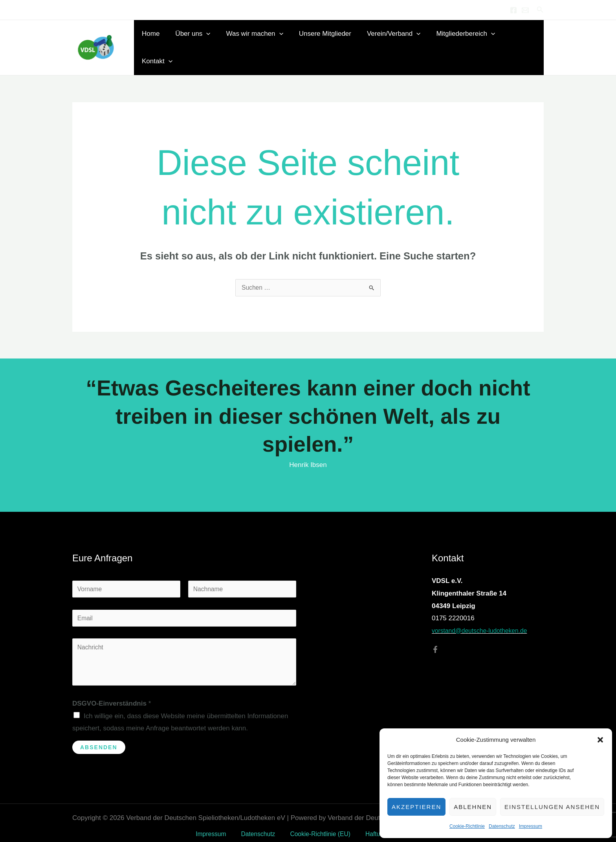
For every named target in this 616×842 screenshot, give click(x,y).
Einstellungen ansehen (552, 807)
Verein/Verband (394, 41)
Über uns (200, 41)
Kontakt (522, 41)
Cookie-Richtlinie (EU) (316, 825)
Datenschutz (502, 826)
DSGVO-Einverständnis (112, 694)
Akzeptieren (416, 807)
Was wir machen (260, 41)
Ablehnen (473, 807)
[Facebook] (513, 10)
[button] (600, 740)
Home (160, 41)
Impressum (531, 826)
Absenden (99, 738)
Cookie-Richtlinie (467, 826)
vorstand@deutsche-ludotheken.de (484, 619)
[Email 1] (525, 10)
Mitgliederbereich (464, 41)
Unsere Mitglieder (328, 41)
